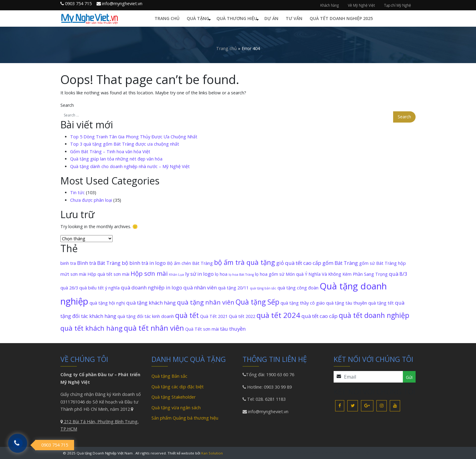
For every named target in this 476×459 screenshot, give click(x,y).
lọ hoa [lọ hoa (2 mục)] (221, 274)
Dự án (271, 18)
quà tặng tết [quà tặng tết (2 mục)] (381, 303)
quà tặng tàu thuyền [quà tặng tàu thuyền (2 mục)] (347, 303)
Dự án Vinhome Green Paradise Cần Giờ (329, 453)
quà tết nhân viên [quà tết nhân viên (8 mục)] (154, 328)
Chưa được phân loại (91, 200)
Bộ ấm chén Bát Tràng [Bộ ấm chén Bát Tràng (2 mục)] (190, 263)
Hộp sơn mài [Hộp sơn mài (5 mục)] (149, 273)
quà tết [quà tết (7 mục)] (187, 315)
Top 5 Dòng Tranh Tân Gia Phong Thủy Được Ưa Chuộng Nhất (134, 137)
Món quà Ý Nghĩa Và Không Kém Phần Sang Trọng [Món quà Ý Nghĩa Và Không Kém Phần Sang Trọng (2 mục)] (337, 274)
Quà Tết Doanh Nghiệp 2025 (341, 18)
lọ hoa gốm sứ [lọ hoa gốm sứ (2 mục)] (270, 274)
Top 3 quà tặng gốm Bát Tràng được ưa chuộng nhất (125, 144)
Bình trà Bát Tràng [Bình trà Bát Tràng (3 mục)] (99, 263)
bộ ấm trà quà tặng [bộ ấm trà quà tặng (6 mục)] (245, 262)
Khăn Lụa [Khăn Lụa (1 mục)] (177, 275)
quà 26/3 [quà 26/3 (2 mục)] (69, 288)
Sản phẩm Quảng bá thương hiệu (185, 418)
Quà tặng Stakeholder (173, 397)
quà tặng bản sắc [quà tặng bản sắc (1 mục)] (263, 288)
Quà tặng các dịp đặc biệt (178, 387)
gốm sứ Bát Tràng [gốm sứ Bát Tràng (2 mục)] (378, 263)
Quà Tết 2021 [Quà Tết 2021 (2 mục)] (214, 316)
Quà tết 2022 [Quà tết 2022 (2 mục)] (242, 316)
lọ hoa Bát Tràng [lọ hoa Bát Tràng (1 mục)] (241, 275)
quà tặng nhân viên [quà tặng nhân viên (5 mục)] (206, 302)
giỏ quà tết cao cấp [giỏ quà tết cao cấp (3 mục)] (299, 263)
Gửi (409, 377)
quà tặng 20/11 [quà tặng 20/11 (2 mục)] (233, 288)
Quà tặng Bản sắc (169, 376)
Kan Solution (212, 453)
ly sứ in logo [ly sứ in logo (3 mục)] (199, 274)
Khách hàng (330, 5)
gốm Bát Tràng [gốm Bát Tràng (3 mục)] (340, 263)
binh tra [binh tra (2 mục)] (68, 263)
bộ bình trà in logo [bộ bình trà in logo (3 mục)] (144, 263)
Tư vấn (294, 18)
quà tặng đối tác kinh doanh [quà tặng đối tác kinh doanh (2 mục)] (146, 316)
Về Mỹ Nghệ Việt (361, 5)
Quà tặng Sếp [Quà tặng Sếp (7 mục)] (257, 302)
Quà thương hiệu (237, 18)
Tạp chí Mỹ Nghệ (398, 5)
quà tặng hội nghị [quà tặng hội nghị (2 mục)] (107, 303)
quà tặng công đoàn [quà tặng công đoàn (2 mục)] (298, 288)
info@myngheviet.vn (268, 412)
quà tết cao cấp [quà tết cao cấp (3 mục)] (320, 316)
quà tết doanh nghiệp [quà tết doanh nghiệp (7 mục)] (374, 315)
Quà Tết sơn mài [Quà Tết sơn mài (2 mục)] (202, 329)
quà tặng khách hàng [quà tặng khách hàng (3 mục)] (151, 303)
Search (67, 105)
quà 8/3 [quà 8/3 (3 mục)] (398, 274)
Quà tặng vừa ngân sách (176, 408)
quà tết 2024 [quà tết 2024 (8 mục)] (278, 315)
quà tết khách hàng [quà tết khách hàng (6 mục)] (92, 328)
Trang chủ (167, 18)
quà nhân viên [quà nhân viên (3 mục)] (200, 287)
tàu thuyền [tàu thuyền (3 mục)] (233, 329)
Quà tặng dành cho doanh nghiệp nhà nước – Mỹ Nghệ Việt (130, 166)
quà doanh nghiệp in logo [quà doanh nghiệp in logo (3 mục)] (151, 287)
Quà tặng (198, 18)
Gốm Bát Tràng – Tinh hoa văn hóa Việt (110, 152)
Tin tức (77, 192)
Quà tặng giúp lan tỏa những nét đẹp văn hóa (116, 159)
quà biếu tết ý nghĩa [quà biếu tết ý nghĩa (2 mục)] (99, 288)
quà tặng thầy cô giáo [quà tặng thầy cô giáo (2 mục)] (303, 303)
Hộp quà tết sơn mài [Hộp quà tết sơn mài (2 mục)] (108, 274)
